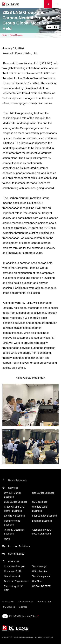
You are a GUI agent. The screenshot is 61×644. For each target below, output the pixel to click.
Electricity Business (14, 516)
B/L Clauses (9, 607)
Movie (7, 539)
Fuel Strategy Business (45, 516)
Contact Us (8, 601)
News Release (16, 35)
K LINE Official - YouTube (23, 616)
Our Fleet (37, 581)
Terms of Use (44, 601)
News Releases (17, 480)
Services (13, 488)
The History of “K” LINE (14, 588)
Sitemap (23, 607)
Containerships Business (12, 523)
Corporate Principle (14, 566)
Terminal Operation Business (14, 532)
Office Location (40, 571)
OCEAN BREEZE (41, 586)
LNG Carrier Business (16, 502)
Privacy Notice (26, 601)
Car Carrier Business (43, 493)
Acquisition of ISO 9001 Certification (42, 532)
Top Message (39, 566)
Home (4, 35)
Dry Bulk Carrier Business (13, 495)
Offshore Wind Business (40, 509)
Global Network (12, 576)
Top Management (41, 576)
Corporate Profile (13, 571)
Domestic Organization (16, 581)
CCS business (40, 502)
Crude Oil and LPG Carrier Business (14, 509)
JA (50, 27)
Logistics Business (42, 521)
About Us (14, 561)
